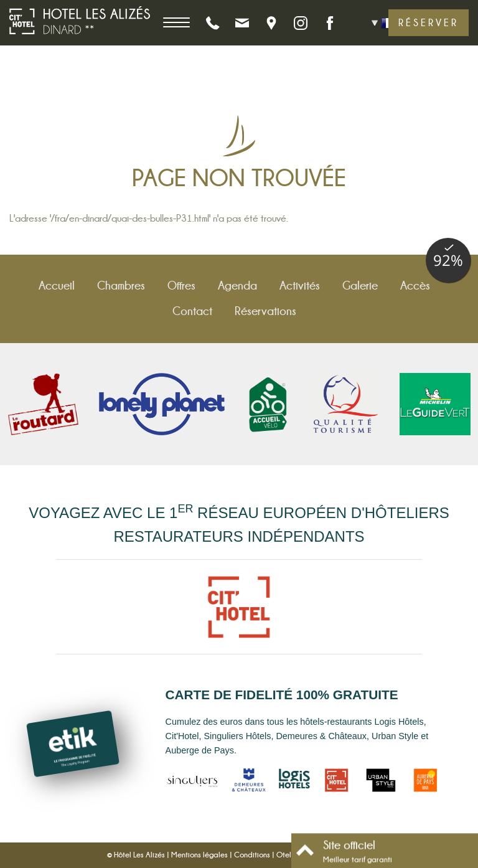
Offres (181, 285)
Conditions (252, 855)
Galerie (360, 285)
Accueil (57, 285)
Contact (192, 311)
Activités (300, 285)
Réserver (429, 23)
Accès (415, 285)
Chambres (121, 285)
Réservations (265, 311)
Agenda (237, 285)
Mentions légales (199, 855)
